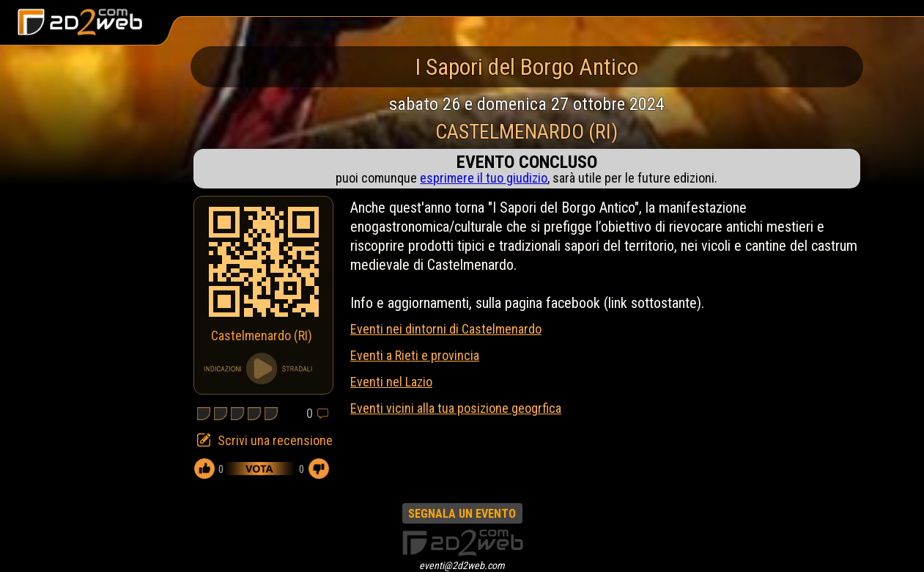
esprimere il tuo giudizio (484, 178)
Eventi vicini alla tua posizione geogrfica (456, 408)
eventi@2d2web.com (462, 565)
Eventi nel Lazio (391, 382)
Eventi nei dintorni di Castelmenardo (446, 329)
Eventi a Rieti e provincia (415, 355)
